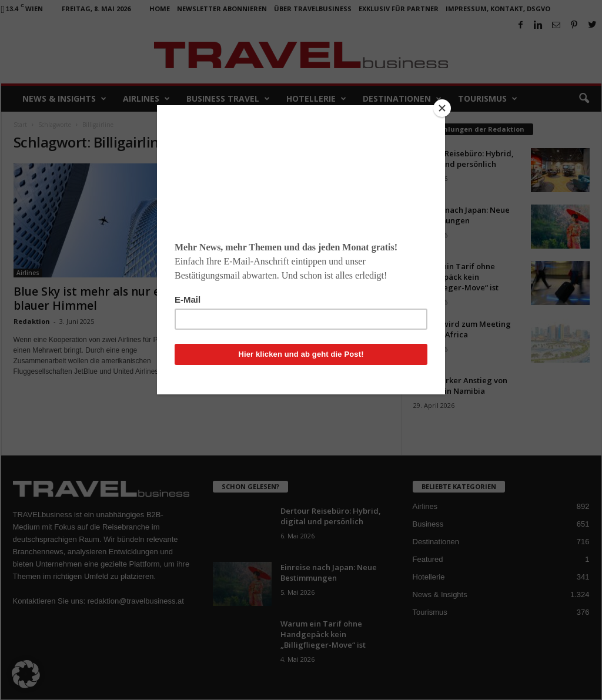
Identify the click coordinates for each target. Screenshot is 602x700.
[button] (26, 674)
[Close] (442, 108)
